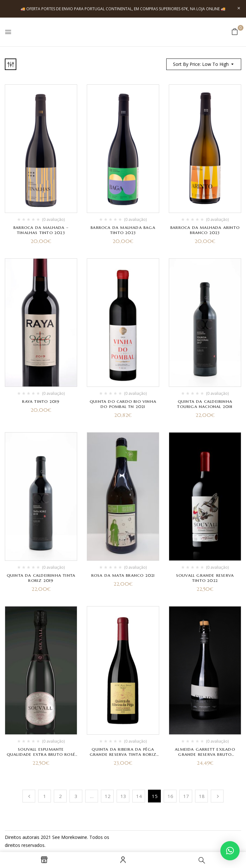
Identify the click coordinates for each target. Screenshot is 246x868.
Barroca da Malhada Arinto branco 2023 (205, 230)
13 (123, 796)
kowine (80, 837)
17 (186, 796)
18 (202, 796)
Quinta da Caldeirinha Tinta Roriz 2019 (41, 578)
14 (139, 796)
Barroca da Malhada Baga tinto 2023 (123, 230)
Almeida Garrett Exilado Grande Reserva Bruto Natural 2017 (205, 754)
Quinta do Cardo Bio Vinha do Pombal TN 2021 (123, 404)
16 (170, 796)
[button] (235, 31)
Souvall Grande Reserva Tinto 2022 (205, 578)
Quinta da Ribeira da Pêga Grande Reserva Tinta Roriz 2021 (123, 754)
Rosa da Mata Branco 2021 (123, 575)
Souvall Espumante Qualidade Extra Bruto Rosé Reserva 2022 (41, 754)
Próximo (217, 796)
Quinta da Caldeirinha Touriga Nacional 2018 (205, 404)
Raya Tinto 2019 (41, 401)
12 (108, 796)
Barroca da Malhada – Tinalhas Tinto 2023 (41, 230)
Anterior (29, 796)
